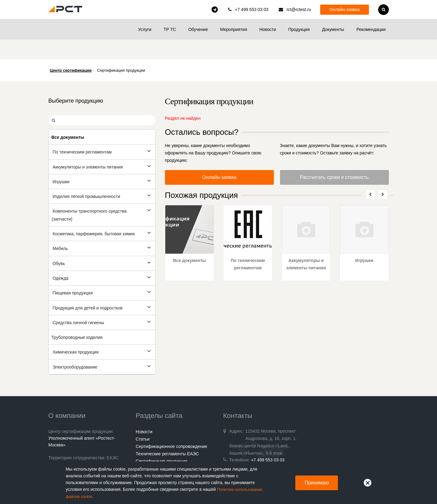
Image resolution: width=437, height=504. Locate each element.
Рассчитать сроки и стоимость (334, 157)
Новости (268, 29)
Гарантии (145, 456)
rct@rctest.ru (299, 9)
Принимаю (317, 483)
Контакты (145, 449)
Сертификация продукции (162, 441)
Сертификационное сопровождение (172, 426)
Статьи (143, 419)
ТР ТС (170, 29)
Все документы (189, 241)
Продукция (299, 29)
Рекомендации (371, 29)
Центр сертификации (71, 50)
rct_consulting (215, 9)
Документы (333, 29)
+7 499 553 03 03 (252, 9)
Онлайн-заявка (344, 9)
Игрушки (364, 241)
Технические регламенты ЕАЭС (167, 434)
